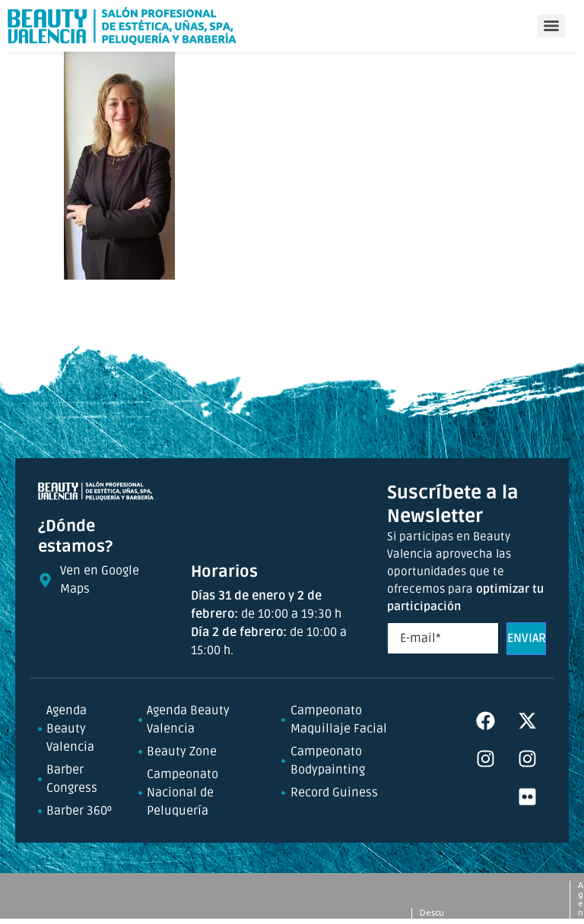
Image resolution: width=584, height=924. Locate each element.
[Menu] (551, 26)
